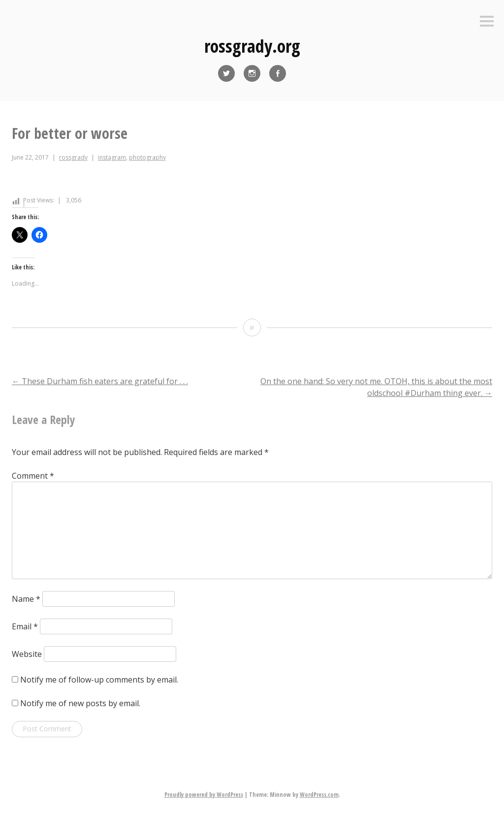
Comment (33, 476)
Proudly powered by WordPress (204, 795)
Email (25, 626)
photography (147, 157)
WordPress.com (319, 795)
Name (26, 599)
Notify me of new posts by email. (80, 703)
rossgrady (73, 157)
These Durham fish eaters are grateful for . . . (100, 381)
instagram (112, 157)
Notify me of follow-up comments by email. (99, 680)
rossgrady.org (252, 46)
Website (27, 654)
